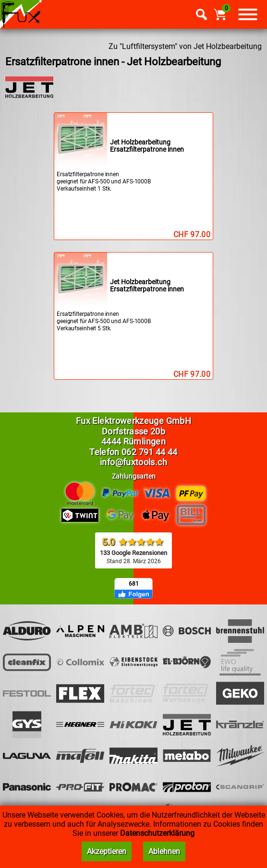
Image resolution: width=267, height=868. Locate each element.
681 (134, 584)
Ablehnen (164, 851)
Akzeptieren (107, 851)
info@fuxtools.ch (133, 462)
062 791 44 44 (150, 452)
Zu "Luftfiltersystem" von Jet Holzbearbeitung (185, 46)
